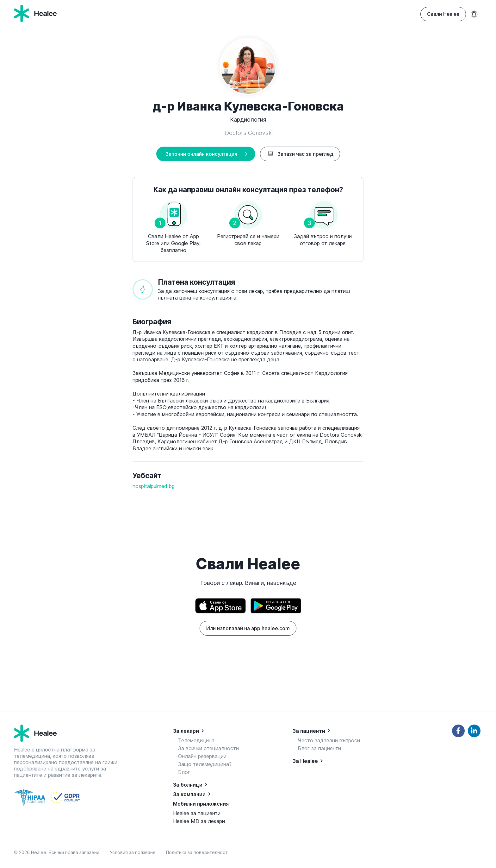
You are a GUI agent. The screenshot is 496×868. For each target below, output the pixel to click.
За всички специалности (208, 748)
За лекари (186, 731)
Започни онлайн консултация (201, 154)
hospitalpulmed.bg (154, 486)
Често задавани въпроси (329, 740)
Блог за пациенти (319, 748)
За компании (189, 794)
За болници (188, 785)
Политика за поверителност (197, 852)
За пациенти (309, 731)
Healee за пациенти (197, 813)
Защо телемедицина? (205, 764)
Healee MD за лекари (199, 821)
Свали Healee (443, 14)
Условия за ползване (134, 852)
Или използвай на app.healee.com (248, 628)
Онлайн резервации (202, 756)
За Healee (305, 761)
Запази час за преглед (300, 154)
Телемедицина (196, 740)
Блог (184, 772)
